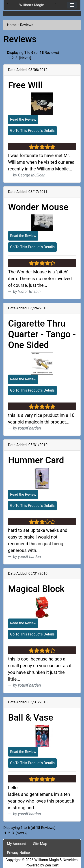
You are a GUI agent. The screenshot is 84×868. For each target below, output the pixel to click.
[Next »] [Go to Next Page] (25, 58)
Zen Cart (52, 865)
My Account (16, 844)
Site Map (40, 844)
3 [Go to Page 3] (16, 58)
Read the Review (23, 119)
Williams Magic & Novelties (56, 860)
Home (12, 25)
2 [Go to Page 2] (13, 58)
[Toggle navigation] (72, 5)
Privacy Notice (18, 853)
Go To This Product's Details (32, 131)
